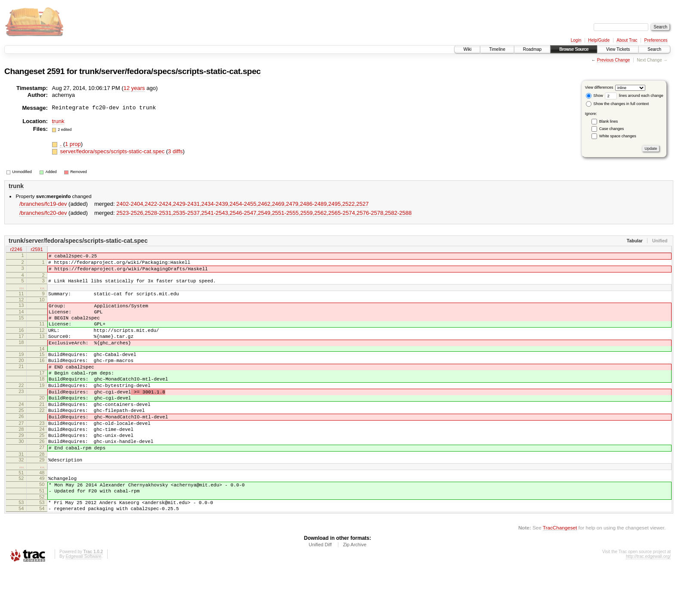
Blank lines (609, 121)
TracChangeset (560, 575)
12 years (134, 88)
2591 (56, 71)
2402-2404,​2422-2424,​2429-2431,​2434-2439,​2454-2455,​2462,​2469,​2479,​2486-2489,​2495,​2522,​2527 (242, 204)
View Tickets (618, 49)
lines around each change (634, 96)
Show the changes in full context (618, 104)
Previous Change (614, 60)
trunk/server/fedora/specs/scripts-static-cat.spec (170, 71)
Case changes (612, 129)
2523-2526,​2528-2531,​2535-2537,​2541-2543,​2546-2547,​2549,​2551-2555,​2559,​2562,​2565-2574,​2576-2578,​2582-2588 (264, 213)
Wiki (467, 49)
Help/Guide (599, 40)
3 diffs (175, 151)
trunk (58, 121)
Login (576, 40)
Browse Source (574, 49)
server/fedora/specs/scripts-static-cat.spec (113, 151)
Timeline (497, 49)
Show (594, 96)
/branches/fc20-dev (43, 213)
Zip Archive (355, 592)
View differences (599, 87)
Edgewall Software (83, 604)
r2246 (16, 250)
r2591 (37, 250)
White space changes (618, 136)
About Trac (627, 40)
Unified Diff (320, 592)
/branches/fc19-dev (43, 204)
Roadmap (532, 49)
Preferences (656, 40)
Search (654, 49)
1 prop (73, 144)
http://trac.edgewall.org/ (648, 604)
